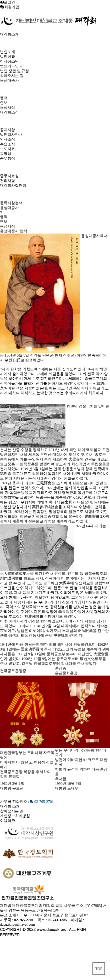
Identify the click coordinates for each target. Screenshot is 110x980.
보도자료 (7, 149)
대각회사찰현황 (13, 185)
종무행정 (7, 158)
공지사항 (7, 130)
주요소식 (7, 144)
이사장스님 (9, 61)
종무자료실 (9, 176)
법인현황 (7, 57)
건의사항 (7, 181)
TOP (99, 969)
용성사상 (7, 107)
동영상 (6, 154)
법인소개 (7, 52)
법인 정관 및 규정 (14, 71)
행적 (4, 98)
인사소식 (7, 139)
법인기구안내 (11, 66)
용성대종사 (9, 80)
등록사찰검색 (11, 203)
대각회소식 (9, 112)
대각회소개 (9, 34)
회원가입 (12, 7)
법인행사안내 (11, 135)
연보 (4, 103)
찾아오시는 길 (12, 76)
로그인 (9, 2)
